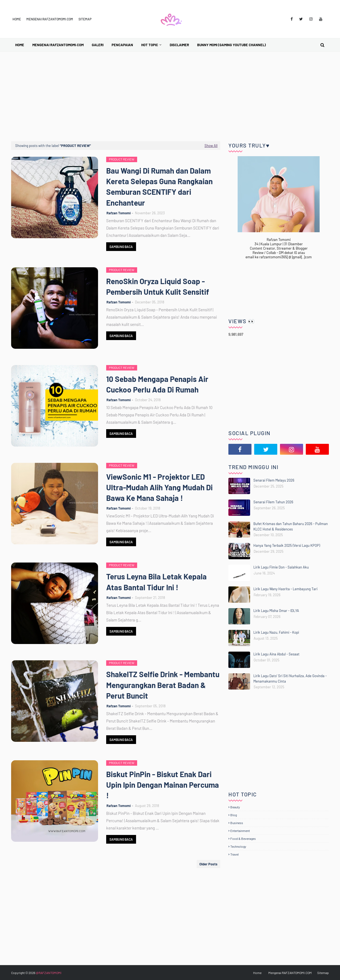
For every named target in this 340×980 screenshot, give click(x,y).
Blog (234, 815)
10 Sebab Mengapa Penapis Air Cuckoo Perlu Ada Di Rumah (157, 384)
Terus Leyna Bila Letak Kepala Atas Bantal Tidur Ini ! (156, 582)
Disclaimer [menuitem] (179, 45)
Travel (234, 854)
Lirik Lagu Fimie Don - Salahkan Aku (281, 567)
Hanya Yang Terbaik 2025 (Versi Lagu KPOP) (287, 545)
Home (17, 19)
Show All (211, 146)
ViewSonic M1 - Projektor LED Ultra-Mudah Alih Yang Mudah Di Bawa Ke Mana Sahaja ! (159, 487)
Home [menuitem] (20, 45)
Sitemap (85, 19)
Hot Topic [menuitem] (150, 45)
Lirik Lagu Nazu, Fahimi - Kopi (276, 632)
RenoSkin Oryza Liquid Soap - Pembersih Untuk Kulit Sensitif (158, 286)
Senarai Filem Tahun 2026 (273, 502)
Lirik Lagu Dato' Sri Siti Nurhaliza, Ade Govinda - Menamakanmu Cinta (290, 679)
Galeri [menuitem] (98, 45)
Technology (238, 846)
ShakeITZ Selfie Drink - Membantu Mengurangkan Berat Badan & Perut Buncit (163, 685)
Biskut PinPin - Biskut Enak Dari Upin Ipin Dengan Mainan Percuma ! (163, 785)
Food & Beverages (243, 838)
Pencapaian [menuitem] (122, 45)
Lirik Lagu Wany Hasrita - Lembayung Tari (285, 589)
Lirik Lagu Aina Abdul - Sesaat (276, 654)
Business (237, 823)
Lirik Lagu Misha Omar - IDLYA (276, 611)
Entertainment (240, 831)
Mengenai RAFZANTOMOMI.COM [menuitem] (58, 45)
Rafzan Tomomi (119, 213)
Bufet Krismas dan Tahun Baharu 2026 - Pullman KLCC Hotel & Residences (291, 526)
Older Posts (208, 864)
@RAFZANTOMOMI (49, 973)
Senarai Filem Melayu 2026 (274, 480)
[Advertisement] (170, 92)
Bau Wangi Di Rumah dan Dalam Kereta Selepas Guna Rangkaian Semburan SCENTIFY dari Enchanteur (159, 187)
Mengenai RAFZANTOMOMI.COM (50, 19)
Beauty (235, 807)
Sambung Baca (121, 247)
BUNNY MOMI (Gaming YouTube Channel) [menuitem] (232, 45)
